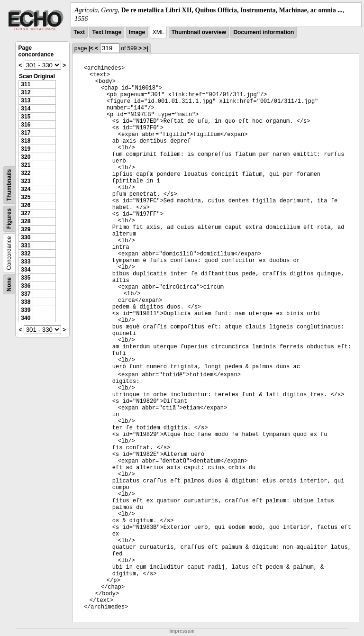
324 (26, 189)
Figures (9, 219)
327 (26, 213)
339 (26, 310)
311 (26, 84)
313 (26, 100)
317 (26, 133)
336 (26, 286)
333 (26, 262)
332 (26, 254)
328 (26, 221)
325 (26, 197)
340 (26, 318)
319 (26, 149)
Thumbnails (9, 185)
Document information (264, 32)
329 (26, 229)
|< (91, 48)
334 (26, 270)
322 (26, 173)
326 (26, 205)
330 (26, 237)
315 (26, 117)
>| (146, 48)
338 (26, 302)
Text (79, 32)
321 (26, 165)
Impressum (182, 631)
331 (26, 245)
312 (26, 92)
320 (26, 157)
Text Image (107, 32)
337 (26, 294)
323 (26, 181)
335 (26, 278)
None (9, 284)
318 (26, 141)
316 (26, 125)
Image (137, 32)
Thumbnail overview (199, 32)
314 (26, 109)
